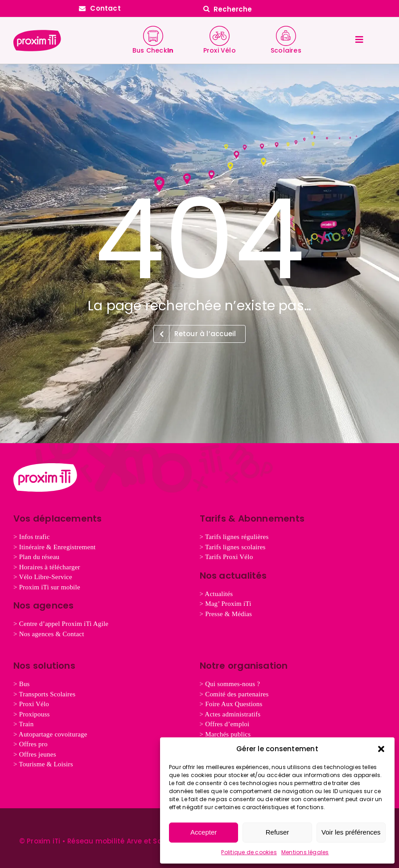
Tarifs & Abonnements (252, 518)
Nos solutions (44, 666)
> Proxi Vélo (31, 704)
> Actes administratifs (230, 714)
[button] (381, 749)
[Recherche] (300, 9)
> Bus (22, 684)
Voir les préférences (351, 832)
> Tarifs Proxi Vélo (226, 557)
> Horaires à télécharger (47, 567)
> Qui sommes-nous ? (230, 684)
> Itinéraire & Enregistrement (55, 547)
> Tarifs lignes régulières (234, 537)
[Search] (206, 9)
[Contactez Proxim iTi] (100, 8)
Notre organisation (244, 666)
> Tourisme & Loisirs (43, 764)
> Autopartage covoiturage (50, 734)
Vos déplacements (58, 518)
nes (35, 754)
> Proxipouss (32, 714)
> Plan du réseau (36, 557)
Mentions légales (305, 852)
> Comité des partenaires (234, 694)
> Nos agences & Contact (49, 634)
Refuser (278, 832)
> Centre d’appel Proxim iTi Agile (61, 624)
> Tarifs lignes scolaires (233, 547)
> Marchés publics (225, 734)
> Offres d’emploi (225, 724)
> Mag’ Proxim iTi (226, 604)
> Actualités (216, 594)
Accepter (204, 832)
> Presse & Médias (226, 614)
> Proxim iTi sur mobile (47, 587)
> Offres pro (31, 744)
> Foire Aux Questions (231, 704)
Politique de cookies (249, 852)
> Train (23, 724)
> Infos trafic (32, 537)
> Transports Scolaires (44, 694)
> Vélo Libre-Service (43, 577)
